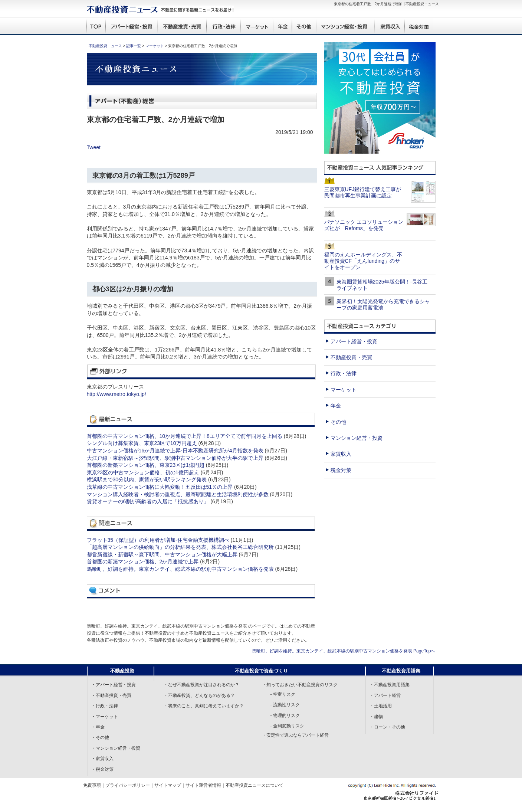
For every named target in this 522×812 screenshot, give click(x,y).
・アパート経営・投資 (114, 685)
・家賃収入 (102, 759)
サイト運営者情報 (203, 785)
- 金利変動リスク (287, 726)
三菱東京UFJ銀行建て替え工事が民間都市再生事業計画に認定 (363, 192)
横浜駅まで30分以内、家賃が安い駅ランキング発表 (147, 479)
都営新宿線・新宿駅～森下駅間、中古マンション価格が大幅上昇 (162, 554)
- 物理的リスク (285, 716)
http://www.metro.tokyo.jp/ (116, 394)
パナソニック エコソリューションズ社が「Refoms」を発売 (364, 225)
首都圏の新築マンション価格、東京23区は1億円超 (146, 465)
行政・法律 (344, 373)
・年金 (98, 727)
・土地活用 (381, 706)
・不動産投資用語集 (390, 685)
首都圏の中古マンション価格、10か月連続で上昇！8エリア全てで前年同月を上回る (185, 436)
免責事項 (92, 785)
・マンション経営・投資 (116, 748)
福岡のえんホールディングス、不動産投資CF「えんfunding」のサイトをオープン (363, 261)
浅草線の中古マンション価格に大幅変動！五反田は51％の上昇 (160, 487)
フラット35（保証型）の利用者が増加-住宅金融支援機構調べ (158, 540)
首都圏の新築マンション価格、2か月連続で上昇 (143, 561)
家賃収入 (341, 454)
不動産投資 (122, 671)
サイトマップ (168, 785)
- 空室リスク (283, 694)
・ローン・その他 (387, 727)
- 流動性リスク (285, 705)
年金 (336, 406)
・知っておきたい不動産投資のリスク (300, 685)
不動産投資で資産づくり (261, 671)
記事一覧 (134, 46)
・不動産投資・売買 (111, 695)
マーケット (155, 46)
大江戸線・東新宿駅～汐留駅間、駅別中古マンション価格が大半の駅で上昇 (175, 458)
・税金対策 (102, 769)
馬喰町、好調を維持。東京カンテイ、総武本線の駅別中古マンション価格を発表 (180, 569)
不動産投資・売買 (351, 357)
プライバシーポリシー (128, 785)
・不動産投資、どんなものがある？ (199, 695)
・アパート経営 (385, 695)
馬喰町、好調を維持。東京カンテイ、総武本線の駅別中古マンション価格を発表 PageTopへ (344, 651)
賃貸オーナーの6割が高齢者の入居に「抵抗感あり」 (148, 501)
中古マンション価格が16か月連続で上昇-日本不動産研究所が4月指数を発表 (175, 451)
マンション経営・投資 (357, 438)
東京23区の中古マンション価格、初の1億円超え (143, 472)
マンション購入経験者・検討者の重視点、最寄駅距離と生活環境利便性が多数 (178, 494)
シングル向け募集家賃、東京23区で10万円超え (142, 443)
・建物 (376, 717)
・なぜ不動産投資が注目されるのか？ (201, 685)
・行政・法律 (105, 706)
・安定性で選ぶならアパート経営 (295, 735)
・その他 (100, 737)
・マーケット (105, 717)
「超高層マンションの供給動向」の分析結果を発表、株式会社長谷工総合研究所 (180, 547)
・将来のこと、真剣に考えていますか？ (204, 706)
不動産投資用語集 (401, 671)
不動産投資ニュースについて (255, 785)
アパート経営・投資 (354, 341)
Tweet (94, 147)
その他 (338, 422)
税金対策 (341, 470)
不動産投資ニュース (105, 46)
